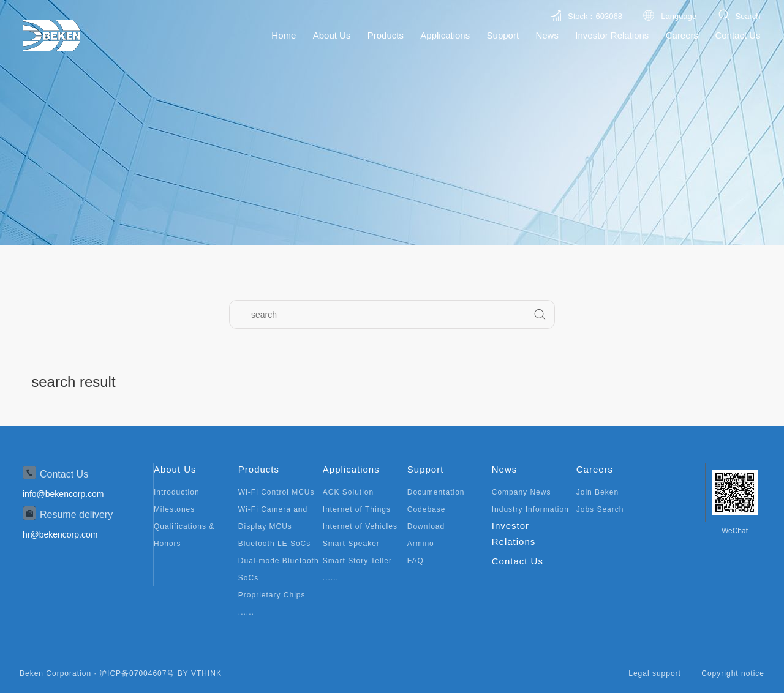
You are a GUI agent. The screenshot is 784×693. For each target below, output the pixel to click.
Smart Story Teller (357, 561)
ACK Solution (348, 492)
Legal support (655, 673)
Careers (682, 35)
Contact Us (737, 35)
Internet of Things (357, 509)
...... (246, 612)
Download (426, 526)
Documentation (436, 492)
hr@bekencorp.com (60, 534)
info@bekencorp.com (63, 494)
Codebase (427, 509)
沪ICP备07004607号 (137, 673)
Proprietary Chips (272, 595)
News (547, 35)
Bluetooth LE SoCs (274, 544)
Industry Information (530, 509)
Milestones (174, 509)
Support (503, 35)
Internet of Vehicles (360, 526)
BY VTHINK (200, 673)
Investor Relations (612, 35)
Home (284, 35)
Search (748, 16)
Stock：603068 (595, 16)
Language (679, 16)
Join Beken (597, 492)
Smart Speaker (351, 544)
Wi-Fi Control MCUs (277, 492)
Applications (445, 35)
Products (386, 35)
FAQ (416, 561)
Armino (421, 544)
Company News (522, 492)
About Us (332, 35)
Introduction (177, 492)
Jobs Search (600, 509)
